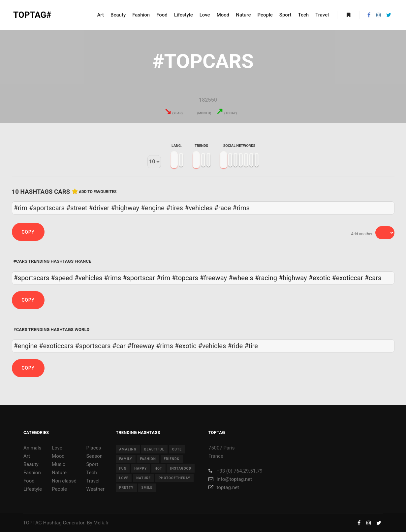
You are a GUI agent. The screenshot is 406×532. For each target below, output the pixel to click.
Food (29, 481)
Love (57, 448)
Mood (58, 456)
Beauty (31, 464)
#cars (373, 278)
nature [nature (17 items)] (143, 478)
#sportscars (32, 278)
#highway (293, 278)
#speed (62, 278)
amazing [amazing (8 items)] (128, 449)
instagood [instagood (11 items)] (181, 468)
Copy (28, 232)
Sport (92, 464)
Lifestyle (33, 489)
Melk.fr (101, 523)
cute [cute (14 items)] (177, 449)
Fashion (32, 473)
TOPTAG (32, 523)
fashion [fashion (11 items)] (148, 459)
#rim (164, 278)
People (59, 489)
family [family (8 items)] (125, 459)
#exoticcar (347, 278)
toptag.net (224, 487)
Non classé (64, 481)
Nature (59, 473)
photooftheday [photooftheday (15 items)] (174, 478)
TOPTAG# (32, 15)
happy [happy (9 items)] (141, 468)
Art (27, 456)
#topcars (185, 278)
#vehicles (89, 278)
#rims (112, 278)
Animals (32, 448)
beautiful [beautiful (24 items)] (154, 449)
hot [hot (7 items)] (158, 468)
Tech (91, 473)
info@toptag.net (230, 479)
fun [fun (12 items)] (123, 468)
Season (94, 456)
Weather (95, 489)
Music (59, 464)
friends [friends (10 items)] (172, 459)
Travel (93, 481)
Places (94, 448)
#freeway (213, 278)
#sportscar (139, 278)
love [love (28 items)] (124, 478)
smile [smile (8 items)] (147, 488)
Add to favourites (98, 192)
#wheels (241, 278)
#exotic (320, 278)
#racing (266, 278)
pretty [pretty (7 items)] (126, 488)
